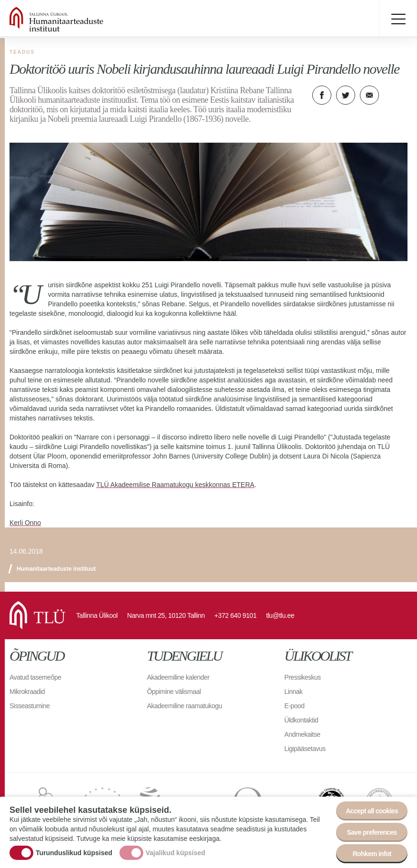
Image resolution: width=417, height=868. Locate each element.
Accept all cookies (372, 812)
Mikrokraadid (27, 692)
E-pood (294, 706)
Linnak (293, 692)
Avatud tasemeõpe (35, 677)
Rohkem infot (372, 855)
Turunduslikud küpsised (74, 854)
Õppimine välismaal (174, 692)
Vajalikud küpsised (175, 854)
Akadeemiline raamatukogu (185, 706)
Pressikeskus (302, 677)
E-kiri (369, 95)
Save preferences (372, 833)
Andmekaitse (302, 734)
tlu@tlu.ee (280, 615)
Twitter (346, 95)
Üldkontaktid (301, 720)
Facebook (322, 95)
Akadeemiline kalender (178, 677)
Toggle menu (398, 19)
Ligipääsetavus (305, 749)
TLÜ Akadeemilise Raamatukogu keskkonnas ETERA (175, 485)
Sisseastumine (30, 706)
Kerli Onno (25, 523)
